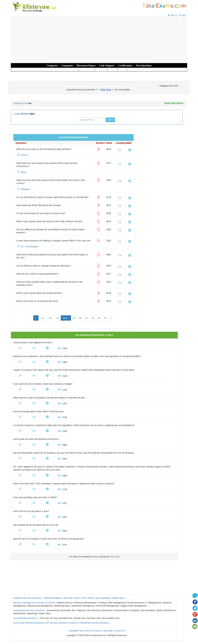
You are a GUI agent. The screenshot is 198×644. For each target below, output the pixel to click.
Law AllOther (22, 114)
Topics (122, 70)
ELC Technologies (29, 246)
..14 (42, 318)
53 (99, 318)
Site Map (108, 631)
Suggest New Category (174, 103)
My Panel (101, 70)
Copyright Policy (76, 631)
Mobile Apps (118, 598)
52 (93, 318)
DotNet (90, 598)
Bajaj (23, 172)
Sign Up (172, 15)
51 (87, 318)
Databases (106, 598)
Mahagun (25, 189)
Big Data (68, 598)
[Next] (111, 318)
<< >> (106, 90)
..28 (50, 318)
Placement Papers (86, 66)
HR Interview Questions (57, 623)
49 (74, 318)
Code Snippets (107, 66)
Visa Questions (144, 66)
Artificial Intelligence (53, 598)
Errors (132, 70)
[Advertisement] (99, 40)
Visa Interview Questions (25, 618)
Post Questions (70, 70)
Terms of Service (94, 631)
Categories (52, 66)
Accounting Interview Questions (28, 623)
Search (113, 70)
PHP (84, 598)
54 (105, 318)
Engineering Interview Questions (29, 610)
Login (182, 15)
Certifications (125, 66)
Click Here (115, 557)
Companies (67, 66)
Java (97, 598)
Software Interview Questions (27, 598)
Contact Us (119, 631)
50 (80, 318)
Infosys (24, 155)
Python (77, 598)
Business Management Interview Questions (34, 603)
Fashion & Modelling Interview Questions (90, 623)
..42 (57, 318)
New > (66, 318)
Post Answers (87, 70)
